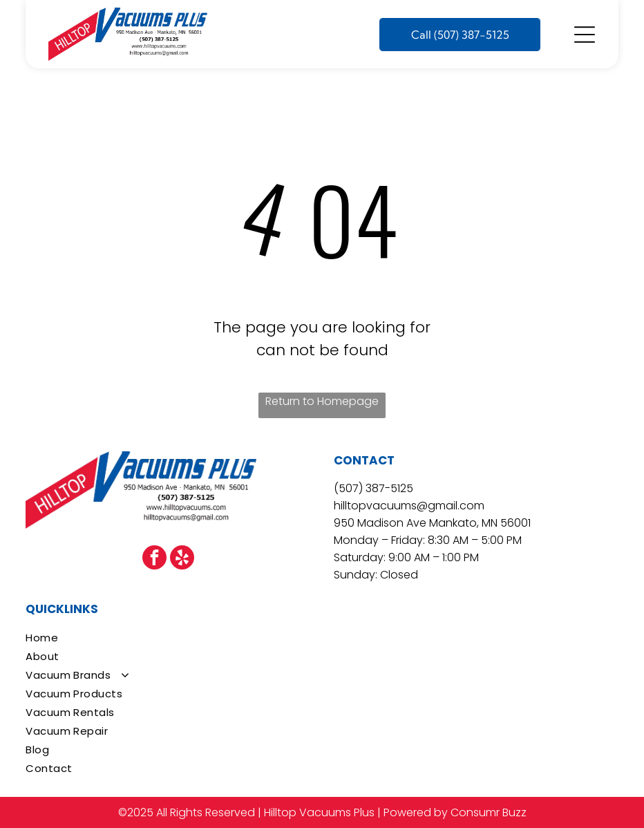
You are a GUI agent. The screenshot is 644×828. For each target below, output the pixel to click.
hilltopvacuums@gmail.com (409, 506)
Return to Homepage (322, 401)
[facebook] (154, 559)
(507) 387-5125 (373, 488)
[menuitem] (322, 638)
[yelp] (182, 559)
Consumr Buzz (489, 812)
